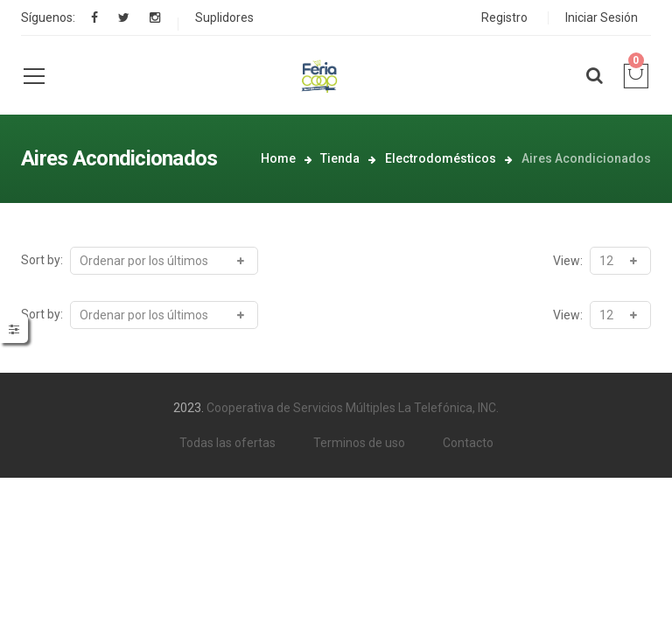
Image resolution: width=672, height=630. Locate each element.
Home (278, 158)
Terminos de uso (359, 443)
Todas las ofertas (227, 443)
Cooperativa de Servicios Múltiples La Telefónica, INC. (353, 408)
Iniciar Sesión (602, 17)
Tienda (340, 158)
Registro (504, 17)
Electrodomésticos (441, 158)
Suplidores (224, 17)
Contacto (468, 443)
